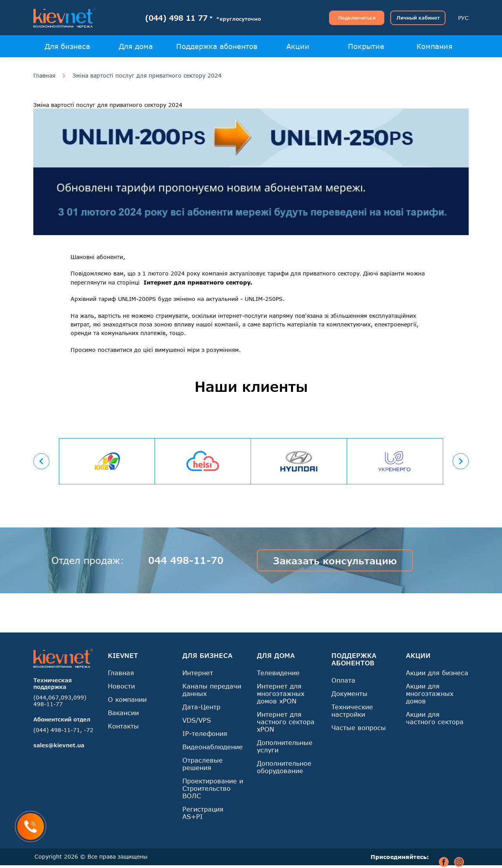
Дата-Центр (201, 707)
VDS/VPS (197, 720)
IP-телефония (205, 733)
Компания (435, 46)
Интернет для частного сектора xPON (286, 722)
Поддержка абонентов (217, 46)
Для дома (136, 46)
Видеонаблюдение (213, 747)
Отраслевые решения (203, 764)
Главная (44, 76)
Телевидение (278, 673)
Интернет (198, 673)
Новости (121, 686)
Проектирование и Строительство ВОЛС (213, 788)
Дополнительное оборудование (284, 767)
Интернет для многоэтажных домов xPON (281, 693)
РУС (463, 18)
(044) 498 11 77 (176, 18)
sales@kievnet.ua (59, 745)
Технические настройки (352, 710)
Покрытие (366, 46)
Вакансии (123, 713)
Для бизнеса (67, 46)
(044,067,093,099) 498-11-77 (60, 701)
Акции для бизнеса (437, 673)
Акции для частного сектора (435, 718)
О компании (127, 699)
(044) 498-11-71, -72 (63, 730)
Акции (298, 46)
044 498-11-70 (186, 560)
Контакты (123, 726)
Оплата (343, 680)
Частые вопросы (359, 728)
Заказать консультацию (335, 561)
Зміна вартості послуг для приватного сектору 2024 (147, 76)
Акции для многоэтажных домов (430, 693)
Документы (349, 693)
